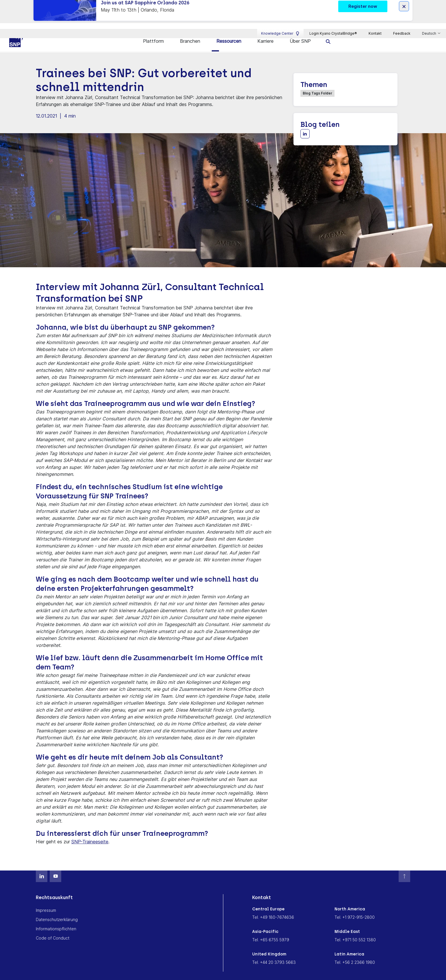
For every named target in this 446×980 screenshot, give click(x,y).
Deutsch (430, 16)
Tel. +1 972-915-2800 (355, 907)
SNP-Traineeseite (90, 832)
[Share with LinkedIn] (305, 124)
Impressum (46, 900)
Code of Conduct (53, 928)
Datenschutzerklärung (57, 910)
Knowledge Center (280, 16)
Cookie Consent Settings (240, 973)
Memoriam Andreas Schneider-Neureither (165, 973)
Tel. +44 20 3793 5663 (274, 952)
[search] (328, 31)
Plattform (153, 31)
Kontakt (375, 16)
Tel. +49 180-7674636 (273, 907)
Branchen (190, 31)
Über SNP (300, 31)
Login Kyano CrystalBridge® (333, 16)
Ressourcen (229, 31)
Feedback (402, 16)
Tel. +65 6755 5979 (271, 930)
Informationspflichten (56, 919)
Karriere (265, 31)
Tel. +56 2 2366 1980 (355, 952)
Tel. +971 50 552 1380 (355, 930)
